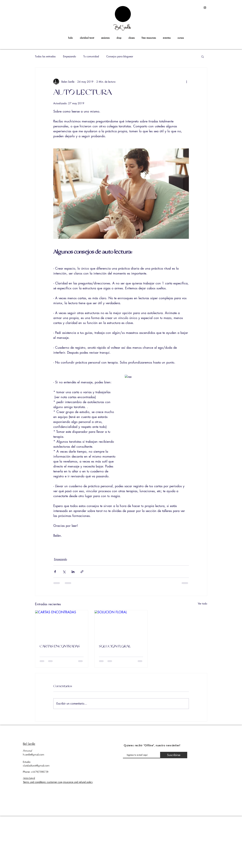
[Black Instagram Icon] (205, 8)
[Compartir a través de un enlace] (82, 572)
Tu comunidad (91, 56)
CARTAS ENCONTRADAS (60, 646)
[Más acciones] (187, 82)
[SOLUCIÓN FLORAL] (121, 625)
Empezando (70, 56)
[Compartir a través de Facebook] (55, 572)
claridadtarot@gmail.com (36, 766)
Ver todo (203, 603)
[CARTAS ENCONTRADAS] (62, 625)
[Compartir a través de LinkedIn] (73, 572)
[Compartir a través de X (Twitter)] (64, 572)
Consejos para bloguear (120, 56)
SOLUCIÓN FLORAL (115, 646)
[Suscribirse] (174, 755)
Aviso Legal (29, 778)
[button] (181, 38)
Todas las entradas (45, 56)
